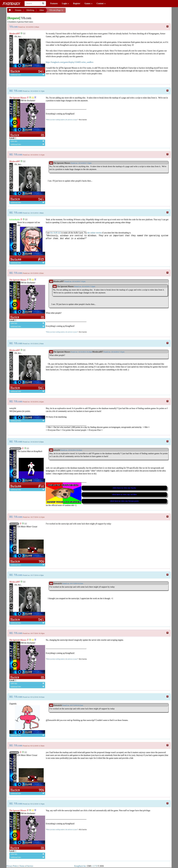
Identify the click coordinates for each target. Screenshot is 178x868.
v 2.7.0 (94, 866)
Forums (18, 10)
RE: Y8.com (16, 91)
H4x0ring (30, 10)
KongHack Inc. (80, 866)
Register (77, 3)
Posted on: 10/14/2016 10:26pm (82, 352)
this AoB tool (55, 233)
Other (42, 10)
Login (65, 3)
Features (54, 3)
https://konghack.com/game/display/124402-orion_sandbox (70, 62)
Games (88, 3)
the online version (95, 233)
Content (101, 3)
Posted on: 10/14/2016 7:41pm (114, 352)
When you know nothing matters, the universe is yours (62, 120)
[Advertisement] (89, 11)
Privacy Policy (12, 866)
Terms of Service (26, 866)
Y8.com (14, 27)
